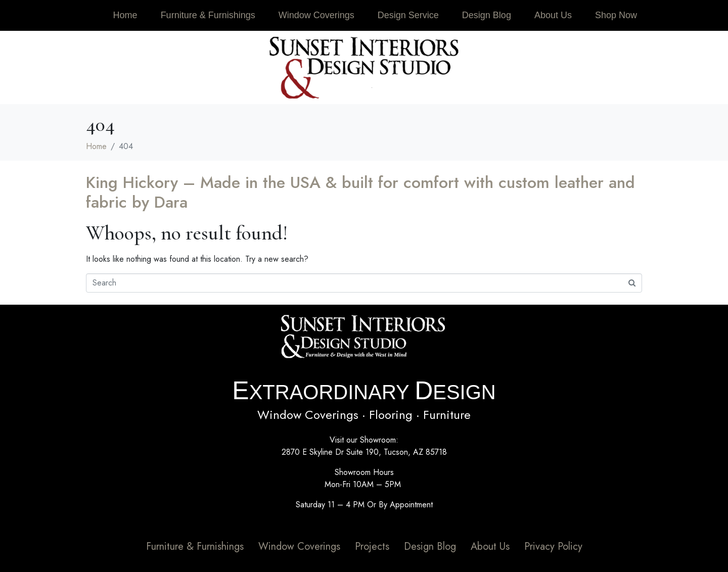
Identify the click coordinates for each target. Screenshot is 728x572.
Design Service (408, 15)
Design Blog (487, 15)
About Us (553, 15)
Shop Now (616, 15)
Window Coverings (316, 15)
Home (125, 15)
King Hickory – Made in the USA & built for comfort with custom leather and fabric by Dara (360, 192)
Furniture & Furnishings (208, 15)
